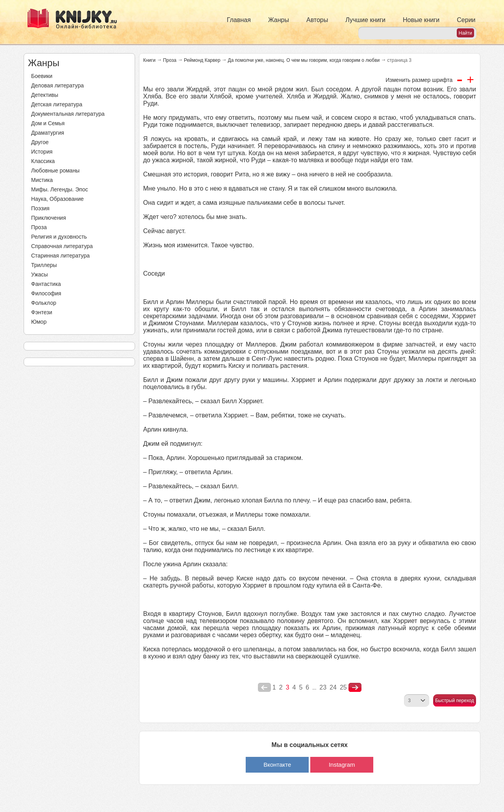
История (42, 152)
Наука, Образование (57, 199)
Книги (149, 60)
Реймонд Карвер (202, 60)
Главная (239, 20)
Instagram (342, 765)
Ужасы (40, 274)
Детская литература (57, 104)
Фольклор (44, 303)
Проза (39, 227)
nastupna (355, 688)
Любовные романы (55, 171)
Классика (43, 161)
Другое (40, 142)
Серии (466, 20)
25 (343, 687)
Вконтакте (277, 765)
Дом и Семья (48, 123)
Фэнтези (42, 312)
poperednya (264, 688)
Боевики (42, 76)
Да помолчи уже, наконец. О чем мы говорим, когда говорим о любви (304, 60)
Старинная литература (60, 256)
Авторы (317, 20)
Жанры (279, 20)
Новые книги (421, 20)
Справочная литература (62, 246)
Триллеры (44, 265)
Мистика (42, 180)
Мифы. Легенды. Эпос (60, 189)
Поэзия (40, 208)
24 (333, 687)
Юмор (39, 322)
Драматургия (48, 133)
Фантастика (46, 284)
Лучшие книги (365, 20)
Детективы (45, 95)
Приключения (49, 218)
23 (323, 687)
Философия (46, 293)
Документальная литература (68, 114)
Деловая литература (57, 85)
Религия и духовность (59, 237)
